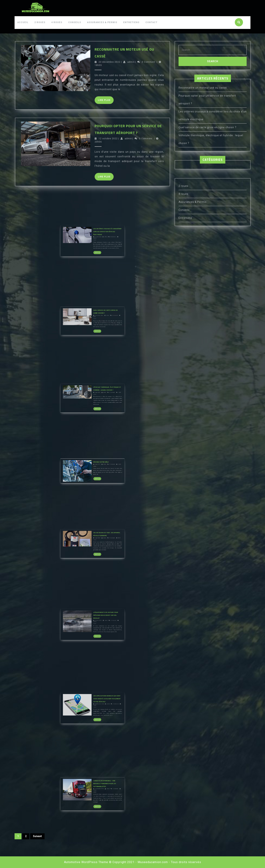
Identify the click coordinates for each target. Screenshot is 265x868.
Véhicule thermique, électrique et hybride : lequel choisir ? (96, 406)
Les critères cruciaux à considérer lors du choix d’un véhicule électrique (96, 248)
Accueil (23, 22)
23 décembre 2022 (96, 99)
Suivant (37, 836)
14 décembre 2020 (94, 717)
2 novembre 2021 (94, 329)
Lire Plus (95, 108)
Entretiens (131, 22)
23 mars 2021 (94, 633)
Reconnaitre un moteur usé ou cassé (203, 88)
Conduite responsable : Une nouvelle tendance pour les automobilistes (96, 801)
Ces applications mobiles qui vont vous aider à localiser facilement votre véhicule (96, 715)
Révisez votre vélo (95, 479)
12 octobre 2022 (96, 175)
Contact (151, 22)
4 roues (57, 22)
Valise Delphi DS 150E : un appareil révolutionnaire (96, 551)
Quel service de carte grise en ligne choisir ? (207, 127)
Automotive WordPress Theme (86, 862)
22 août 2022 (94, 250)
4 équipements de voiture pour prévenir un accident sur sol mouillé (96, 632)
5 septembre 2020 (94, 802)
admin (101, 99)
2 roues (40, 22)
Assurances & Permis (102, 22)
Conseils (75, 22)
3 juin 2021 (94, 407)
